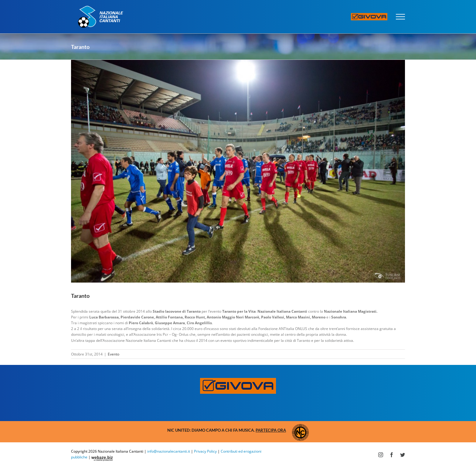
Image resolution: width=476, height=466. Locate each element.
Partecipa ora (271, 430)
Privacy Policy (205, 451)
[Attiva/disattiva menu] (401, 17)
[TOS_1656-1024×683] (238, 171)
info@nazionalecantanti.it (169, 451)
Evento (114, 354)
